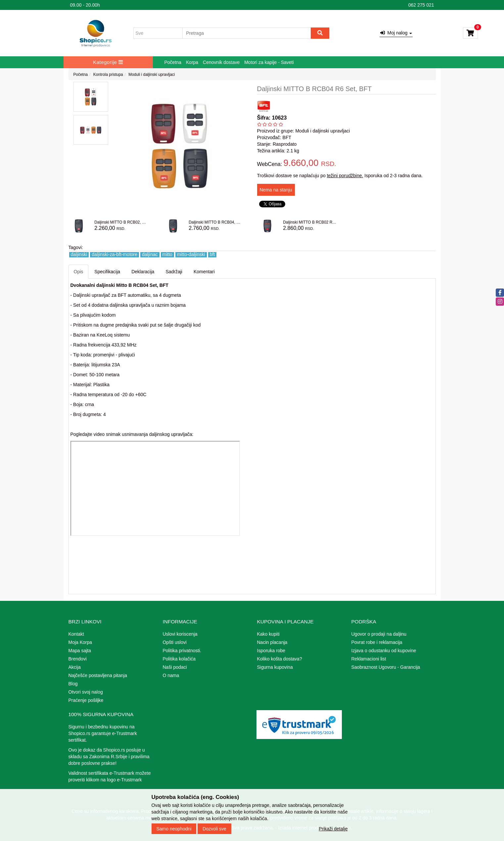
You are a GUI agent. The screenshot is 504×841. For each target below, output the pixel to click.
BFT (287, 137)
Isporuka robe (271, 651)
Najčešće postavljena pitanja (98, 675)
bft (212, 255)
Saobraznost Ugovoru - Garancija (386, 667)
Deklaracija (143, 272)
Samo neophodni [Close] (174, 829)
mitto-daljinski (191, 255)
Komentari (204, 272)
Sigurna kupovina (275, 667)
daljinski (79, 255)
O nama (171, 675)
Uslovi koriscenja (180, 634)
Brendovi (78, 659)
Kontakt (76, 634)
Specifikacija (107, 272)
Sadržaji (174, 272)
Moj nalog (396, 33)
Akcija (75, 667)
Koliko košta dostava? (280, 659)
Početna (173, 62)
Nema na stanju (276, 190)
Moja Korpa (80, 642)
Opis (79, 272)
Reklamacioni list (369, 659)
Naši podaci (175, 667)
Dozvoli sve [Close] (214, 829)
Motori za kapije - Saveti (269, 62)
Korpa (192, 62)
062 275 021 (421, 5)
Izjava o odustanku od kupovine (384, 651)
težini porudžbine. (345, 176)
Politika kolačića (179, 659)
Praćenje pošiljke (86, 700)
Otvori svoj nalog (86, 692)
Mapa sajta (80, 651)
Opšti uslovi (175, 642)
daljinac (150, 255)
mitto (167, 255)
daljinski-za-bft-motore (115, 255)
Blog (73, 684)
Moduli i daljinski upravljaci (152, 75)
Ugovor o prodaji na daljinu (379, 634)
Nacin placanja (272, 642)
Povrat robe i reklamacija (377, 642)
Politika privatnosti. (182, 651)
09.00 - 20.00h (85, 5)
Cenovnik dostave (221, 62)
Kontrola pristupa (108, 75)
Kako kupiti (268, 634)
